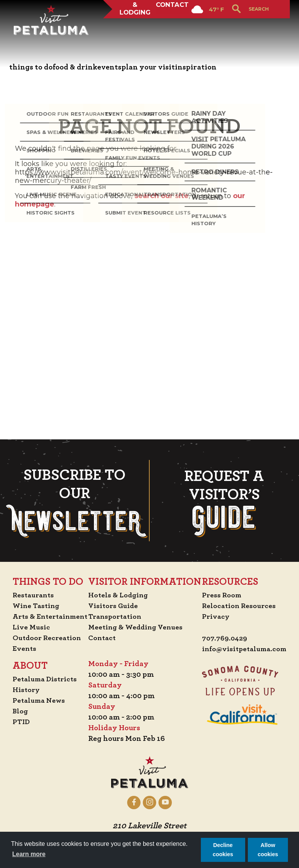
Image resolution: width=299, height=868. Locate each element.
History (47, 528)
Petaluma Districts (67, 517)
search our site (162, 196)
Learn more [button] (29, 854)
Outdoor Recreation (69, 476)
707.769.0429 (129, 650)
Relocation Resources (143, 618)
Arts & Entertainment (73, 454)
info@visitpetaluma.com (150, 661)
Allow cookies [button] (268, 850)
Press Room (126, 607)
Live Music (52, 465)
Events (45, 486)
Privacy (120, 628)
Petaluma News (60, 538)
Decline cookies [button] (223, 850)
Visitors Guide (179, 444)
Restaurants (55, 433)
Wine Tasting (57, 444)
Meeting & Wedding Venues (203, 465)
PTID (42, 560)
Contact (174, 28)
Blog (41, 549)
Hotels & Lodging (132, 28)
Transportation (181, 454)
